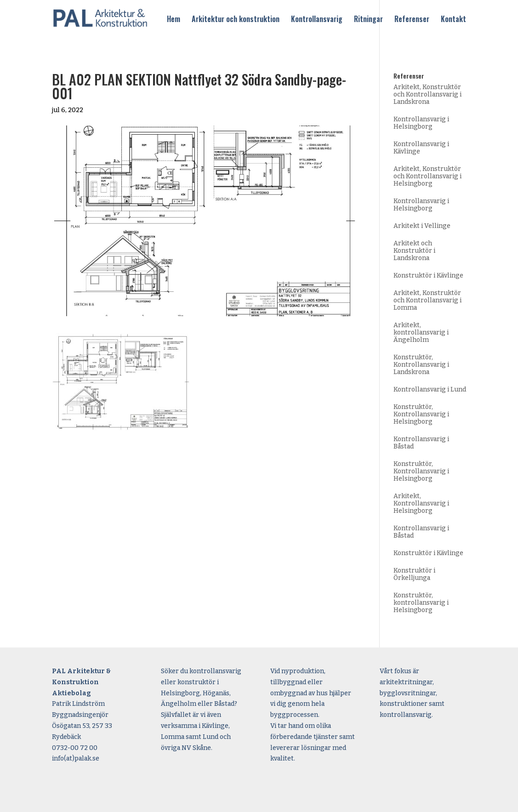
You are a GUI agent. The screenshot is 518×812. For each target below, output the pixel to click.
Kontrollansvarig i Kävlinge (421, 148)
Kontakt (453, 20)
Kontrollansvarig (317, 20)
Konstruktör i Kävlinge (428, 275)
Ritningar (368, 20)
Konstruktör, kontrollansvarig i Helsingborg (421, 603)
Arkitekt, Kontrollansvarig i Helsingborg (421, 503)
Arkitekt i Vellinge (422, 226)
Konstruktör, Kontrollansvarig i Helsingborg (421, 414)
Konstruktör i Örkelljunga (414, 574)
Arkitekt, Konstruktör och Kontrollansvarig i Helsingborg (427, 176)
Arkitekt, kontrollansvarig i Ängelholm (421, 332)
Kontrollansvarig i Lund (430, 389)
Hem (174, 20)
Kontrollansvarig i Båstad (421, 443)
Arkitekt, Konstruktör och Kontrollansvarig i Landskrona (427, 94)
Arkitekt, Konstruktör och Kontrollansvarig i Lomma (427, 300)
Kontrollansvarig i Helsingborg (421, 123)
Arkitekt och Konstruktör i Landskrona (414, 251)
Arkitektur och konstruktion (236, 20)
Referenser (412, 20)
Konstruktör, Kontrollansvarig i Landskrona (421, 365)
